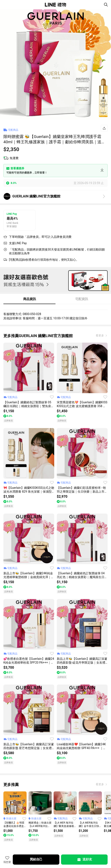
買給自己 (36, 859)
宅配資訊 (82, 299)
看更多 (100, 335)
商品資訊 (30, 299)
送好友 (84, 860)
